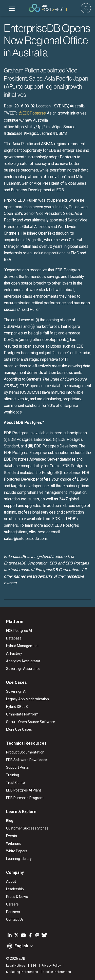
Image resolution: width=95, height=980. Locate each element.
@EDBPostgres (32, 113)
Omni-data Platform (22, 714)
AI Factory (14, 653)
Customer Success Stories (27, 828)
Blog (10, 821)
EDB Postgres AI (19, 631)
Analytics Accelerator (23, 661)
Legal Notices (16, 966)
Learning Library (19, 859)
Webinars (14, 843)
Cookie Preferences (57, 972)
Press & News (17, 897)
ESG (33, 966)
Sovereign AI (16, 691)
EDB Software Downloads (27, 760)
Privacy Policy (51, 966)
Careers (12, 904)
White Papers (17, 851)
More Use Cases (19, 729)
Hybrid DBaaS (17, 707)
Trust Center (16, 783)
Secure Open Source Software (31, 722)
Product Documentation (25, 752)
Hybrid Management (22, 646)
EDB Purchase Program (25, 798)
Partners (13, 912)
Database (14, 638)
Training (13, 775)
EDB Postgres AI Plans (24, 790)
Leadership (15, 889)
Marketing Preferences (22, 972)
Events (12, 836)
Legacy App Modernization (27, 699)
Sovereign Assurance (23, 669)
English (21, 946)
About (11, 881)
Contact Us (15, 919)
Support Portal (18, 767)
